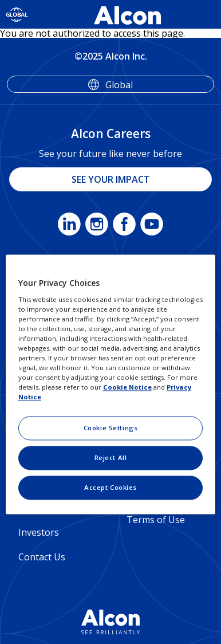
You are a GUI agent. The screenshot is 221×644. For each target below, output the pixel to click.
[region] (111, 384)
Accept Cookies (110, 488)
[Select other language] (17, 14)
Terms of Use (156, 520)
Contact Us (42, 557)
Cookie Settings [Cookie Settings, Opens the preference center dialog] (111, 428)
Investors (39, 532)
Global (119, 85)
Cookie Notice (127, 388)
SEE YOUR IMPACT (111, 179)
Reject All (111, 458)
